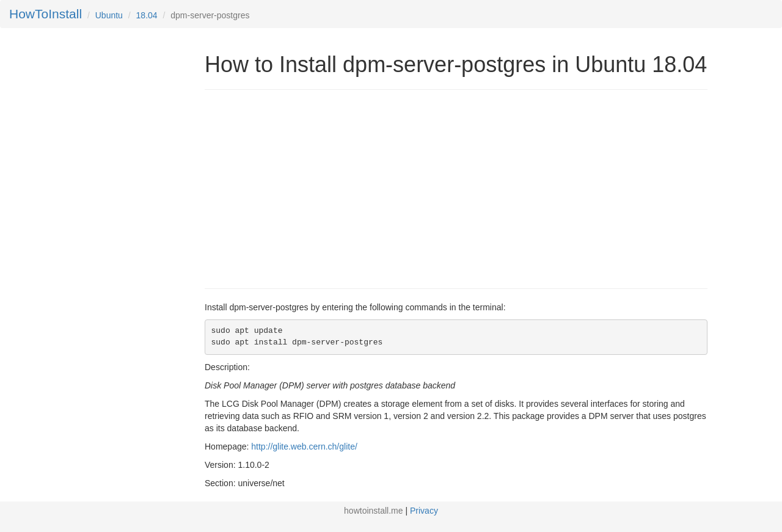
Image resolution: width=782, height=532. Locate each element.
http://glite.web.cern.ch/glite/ (304, 446)
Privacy (424, 511)
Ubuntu (109, 15)
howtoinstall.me (374, 511)
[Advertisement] (307, 188)
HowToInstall (46, 14)
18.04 (147, 15)
